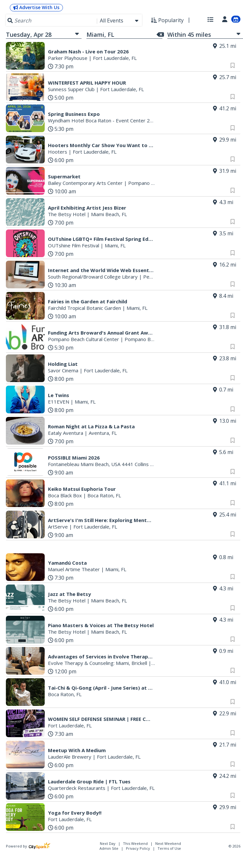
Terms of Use (169, 848)
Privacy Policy (138, 848)
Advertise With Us (36, 7)
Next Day (108, 843)
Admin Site (109, 848)
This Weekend (136, 843)
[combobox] (120, 21)
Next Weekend (168, 843)
